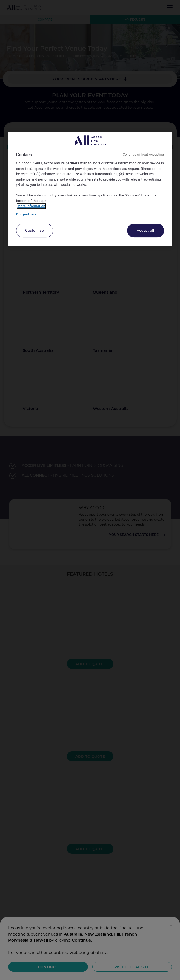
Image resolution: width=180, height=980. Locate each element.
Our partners (26, 214)
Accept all (145, 230)
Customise (35, 230)
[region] (90, 189)
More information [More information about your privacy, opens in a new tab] (32, 206)
